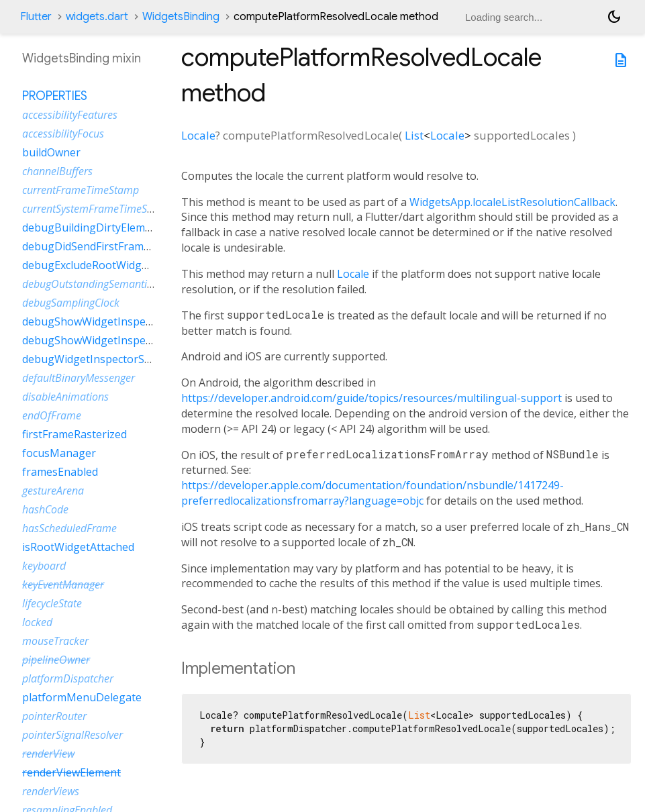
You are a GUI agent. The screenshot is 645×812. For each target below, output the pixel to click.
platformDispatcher (68, 678)
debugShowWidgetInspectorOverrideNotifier (135, 340)
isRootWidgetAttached (78, 547)
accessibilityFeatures (70, 115)
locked (37, 622)
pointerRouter (54, 716)
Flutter (36, 17)
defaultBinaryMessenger (79, 378)
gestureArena (53, 491)
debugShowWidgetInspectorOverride (116, 321)
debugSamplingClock (71, 303)
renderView (48, 754)
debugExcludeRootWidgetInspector (111, 265)
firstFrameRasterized (75, 434)
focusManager (59, 453)
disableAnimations (65, 397)
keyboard (44, 566)
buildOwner (51, 152)
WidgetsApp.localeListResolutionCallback (512, 202)
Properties (55, 96)
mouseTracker (55, 641)
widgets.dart (97, 17)
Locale (198, 135)
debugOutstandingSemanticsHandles (108, 284)
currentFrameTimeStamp (81, 190)
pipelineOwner (56, 660)
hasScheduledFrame (69, 528)
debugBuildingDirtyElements (95, 227)
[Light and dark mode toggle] (614, 17)
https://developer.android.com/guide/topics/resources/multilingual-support (371, 398)
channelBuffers (57, 171)
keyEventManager (63, 585)
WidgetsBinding (181, 17)
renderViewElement (71, 772)
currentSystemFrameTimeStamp (97, 209)
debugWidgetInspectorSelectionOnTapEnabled (141, 359)
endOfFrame (52, 415)
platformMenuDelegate (82, 697)
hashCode (45, 509)
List (414, 135)
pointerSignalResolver (72, 735)
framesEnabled (60, 472)
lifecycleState (52, 603)
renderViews (51, 791)
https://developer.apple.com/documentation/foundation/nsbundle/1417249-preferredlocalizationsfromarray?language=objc (373, 493)
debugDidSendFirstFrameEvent (100, 246)
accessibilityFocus (63, 134)
